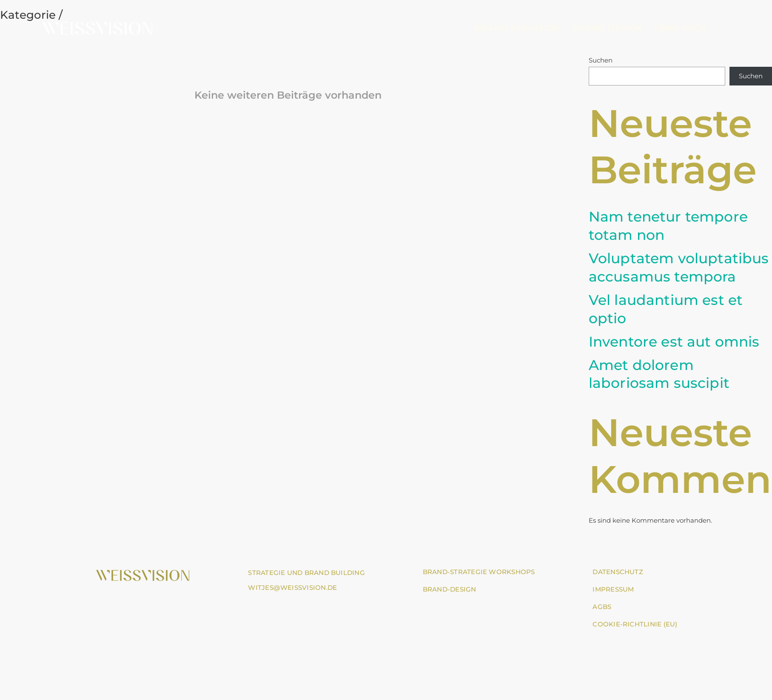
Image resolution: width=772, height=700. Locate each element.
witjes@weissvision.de (292, 588)
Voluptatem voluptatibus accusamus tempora (679, 267)
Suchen (601, 60)
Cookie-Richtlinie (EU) (635, 624)
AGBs (602, 607)
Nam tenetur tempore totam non (668, 226)
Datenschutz (618, 572)
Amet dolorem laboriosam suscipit (659, 374)
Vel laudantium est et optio (666, 309)
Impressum (613, 589)
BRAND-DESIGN (450, 589)
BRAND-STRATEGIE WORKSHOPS (479, 572)
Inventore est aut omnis (674, 341)
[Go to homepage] (97, 28)
